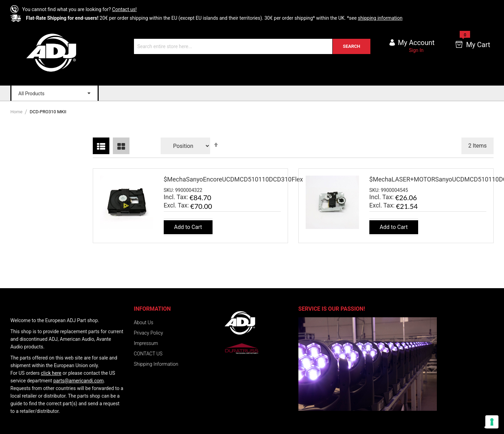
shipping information (380, 18)
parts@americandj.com (79, 381)
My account (416, 43)
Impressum (146, 343)
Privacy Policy (148, 333)
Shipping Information (156, 364)
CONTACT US (148, 354)
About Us (144, 322)
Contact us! (124, 9)
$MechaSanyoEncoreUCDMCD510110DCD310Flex (233, 179)
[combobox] (252, 46)
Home (17, 112)
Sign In (416, 50)
